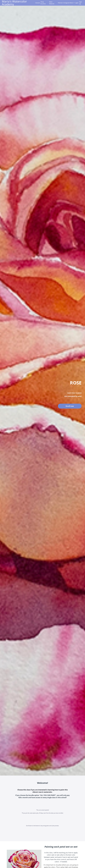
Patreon (60, 3)
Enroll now (70, 406)
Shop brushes (43, 3)
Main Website (52, 3)
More (72, 3)
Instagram (66, 3)
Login (76, 3)
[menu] (58, 3)
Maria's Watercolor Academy (14, 3)
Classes (37, 3)
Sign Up (81, 3)
